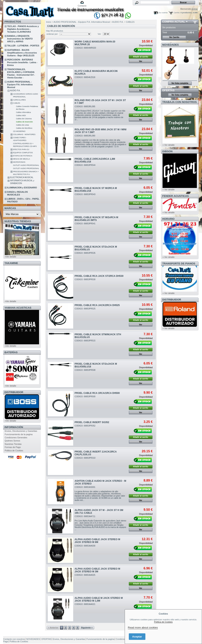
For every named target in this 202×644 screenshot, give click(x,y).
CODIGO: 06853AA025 (85, 575)
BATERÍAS (11, 352)
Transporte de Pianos (179, 263)
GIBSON (167, 151)
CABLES (17, 103)
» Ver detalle (169, 145)
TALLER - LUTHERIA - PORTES (23, 46)
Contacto (82, 6)
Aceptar (137, 637)
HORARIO (168, 219)
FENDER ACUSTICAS (176, 196)
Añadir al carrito (141, 57)
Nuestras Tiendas (13, 444)
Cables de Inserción (24, 122)
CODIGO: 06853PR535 (85, 253)
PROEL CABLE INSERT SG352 (92, 422)
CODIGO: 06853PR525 (85, 309)
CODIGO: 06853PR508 (85, 370)
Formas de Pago (13, 447)
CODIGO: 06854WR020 (85, 48)
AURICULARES (19, 100)
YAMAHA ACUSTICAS (18, 308)
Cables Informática (23, 112)
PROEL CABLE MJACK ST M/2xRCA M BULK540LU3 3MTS (96, 219)
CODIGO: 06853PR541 (85, 224)
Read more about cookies (143, 628)
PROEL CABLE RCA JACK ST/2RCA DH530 (99, 276)
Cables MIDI (21, 115)
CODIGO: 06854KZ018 (85, 77)
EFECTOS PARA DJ (21, 149)
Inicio (49, 22)
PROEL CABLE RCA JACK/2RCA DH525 (97, 305)
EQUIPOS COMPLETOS (23, 153)
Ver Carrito (174, 37)
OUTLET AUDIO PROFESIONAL (26, 165)
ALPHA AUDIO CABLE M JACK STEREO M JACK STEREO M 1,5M (99, 599)
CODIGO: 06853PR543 (85, 194)
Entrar (195, 9)
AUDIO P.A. (15, 91)
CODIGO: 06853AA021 (85, 604)
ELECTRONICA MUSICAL (22, 177)
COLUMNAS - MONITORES (24, 134)
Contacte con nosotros (14, 639)
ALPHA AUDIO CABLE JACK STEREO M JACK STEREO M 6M (97, 541)
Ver (99, 34)
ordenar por (52, 34)
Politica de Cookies (14, 451)
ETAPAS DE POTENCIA (23, 156)
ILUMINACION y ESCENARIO (22, 188)
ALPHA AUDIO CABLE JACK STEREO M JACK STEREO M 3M (97, 570)
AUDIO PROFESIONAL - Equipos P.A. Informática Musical (20, 84)
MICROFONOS (19, 162)
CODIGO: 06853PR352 (85, 426)
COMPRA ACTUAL (174, 22)
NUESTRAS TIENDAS (18, 221)
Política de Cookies (163, 622)
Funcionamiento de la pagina (19, 434)
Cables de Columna (24, 119)
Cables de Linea (22, 125)
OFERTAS (168, 90)
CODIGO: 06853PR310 (85, 458)
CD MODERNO (19, 131)
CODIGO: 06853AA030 (85, 546)
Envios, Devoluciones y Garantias (21, 431)
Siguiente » (87, 628)
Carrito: (177, 13)
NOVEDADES (171, 45)
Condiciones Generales (16, 437)
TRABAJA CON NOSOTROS (180, 102)
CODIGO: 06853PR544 (85, 165)
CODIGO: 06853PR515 (85, 341)
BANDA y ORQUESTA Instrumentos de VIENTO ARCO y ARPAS (20, 39)
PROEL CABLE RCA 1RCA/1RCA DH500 (97, 393)
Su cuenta (163, 13)
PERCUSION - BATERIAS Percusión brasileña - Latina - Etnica (22, 62)
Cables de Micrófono (24, 128)
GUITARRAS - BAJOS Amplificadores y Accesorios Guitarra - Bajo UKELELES (22, 53)
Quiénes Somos (12, 441)
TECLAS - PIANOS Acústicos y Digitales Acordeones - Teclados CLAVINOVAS (23, 29)
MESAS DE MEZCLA (22, 159)
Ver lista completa (180, 83)
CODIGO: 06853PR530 (85, 279)
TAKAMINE (11, 263)
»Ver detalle (10, 257)
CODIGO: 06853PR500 (85, 397)
